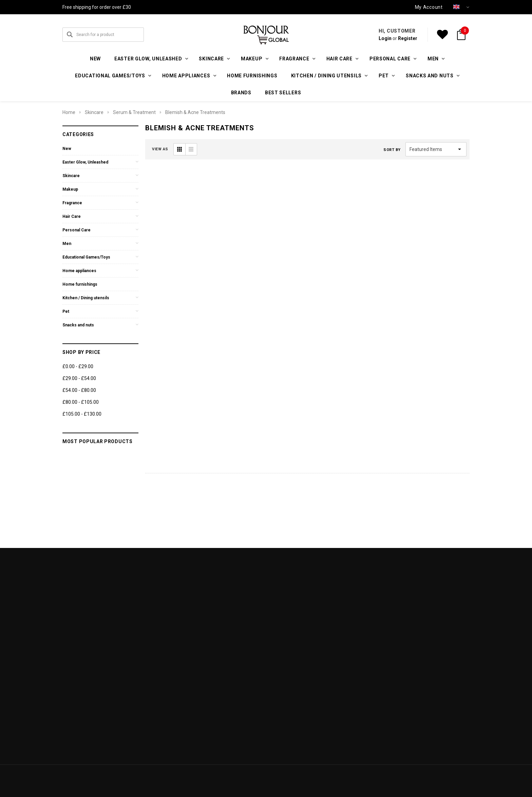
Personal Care (77, 230)
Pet (66, 311)
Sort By (392, 150)
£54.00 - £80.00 (79, 390)
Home (69, 112)
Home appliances (79, 271)
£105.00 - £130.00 (82, 414)
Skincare (94, 112)
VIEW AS (160, 149)
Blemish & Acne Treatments (195, 112)
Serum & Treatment (134, 112)
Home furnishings (252, 76)
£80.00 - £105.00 (81, 402)
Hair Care (72, 216)
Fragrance (72, 203)
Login (385, 38)
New (95, 59)
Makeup (70, 189)
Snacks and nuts (78, 325)
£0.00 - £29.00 (78, 366)
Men (67, 244)
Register (408, 38)
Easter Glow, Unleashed (85, 162)
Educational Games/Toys (86, 257)
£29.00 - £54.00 (79, 378)
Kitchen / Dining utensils (86, 298)
